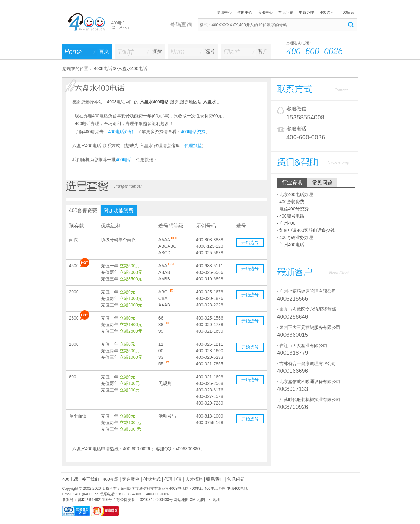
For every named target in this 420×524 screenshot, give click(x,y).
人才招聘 (194, 479)
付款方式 (152, 479)
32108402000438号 (156, 500)
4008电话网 (105, 68)
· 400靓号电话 (291, 216)
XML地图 (198, 500)
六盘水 (210, 102)
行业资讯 (292, 182)
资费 (157, 51)
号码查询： (184, 25)
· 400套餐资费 (291, 202)
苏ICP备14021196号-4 (96, 500)
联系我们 (215, 479)
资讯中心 (224, 12)
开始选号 (250, 242)
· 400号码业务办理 (295, 237)
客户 (263, 51)
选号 (210, 51)
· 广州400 (286, 223)
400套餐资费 (83, 211)
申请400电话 (237, 489)
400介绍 (111, 479)
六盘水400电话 (132, 68)
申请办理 (306, 12)
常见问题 (286, 12)
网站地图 (181, 500)
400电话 (70, 479)
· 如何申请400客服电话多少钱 (306, 230)
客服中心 (265, 12)
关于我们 (90, 479)
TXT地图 (213, 500)
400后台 (347, 12)
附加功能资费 (119, 211)
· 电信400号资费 (293, 209)
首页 (104, 51)
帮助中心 (245, 12)
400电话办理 (215, 489)
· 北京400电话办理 (295, 194)
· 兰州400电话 (291, 245)
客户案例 (131, 479)
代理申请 (173, 479)
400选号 (327, 12)
